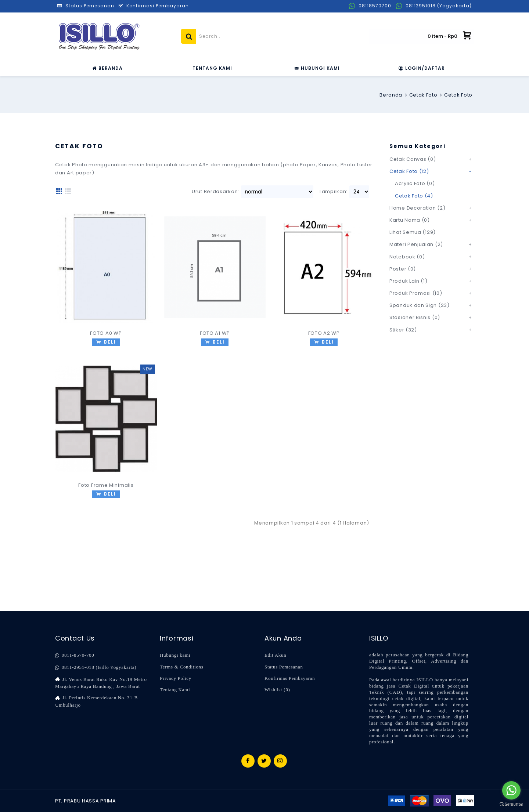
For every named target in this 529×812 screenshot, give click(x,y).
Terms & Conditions (182, 667)
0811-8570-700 (75, 655)
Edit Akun (275, 655)
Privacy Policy (176, 678)
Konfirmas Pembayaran (290, 678)
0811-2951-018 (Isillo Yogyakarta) (96, 667)
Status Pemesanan (284, 667)
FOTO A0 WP (106, 333)
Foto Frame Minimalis (106, 485)
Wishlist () (277, 690)
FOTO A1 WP (215, 333)
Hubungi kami (175, 655)
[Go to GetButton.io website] (511, 804)
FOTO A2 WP (324, 333)
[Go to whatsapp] (511, 790)
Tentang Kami (175, 690)
